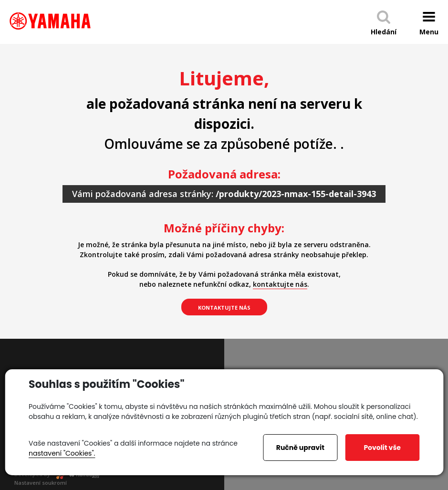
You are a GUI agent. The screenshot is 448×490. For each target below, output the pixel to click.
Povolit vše (382, 448)
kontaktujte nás (280, 284)
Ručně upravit (300, 448)
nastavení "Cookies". (62, 453)
